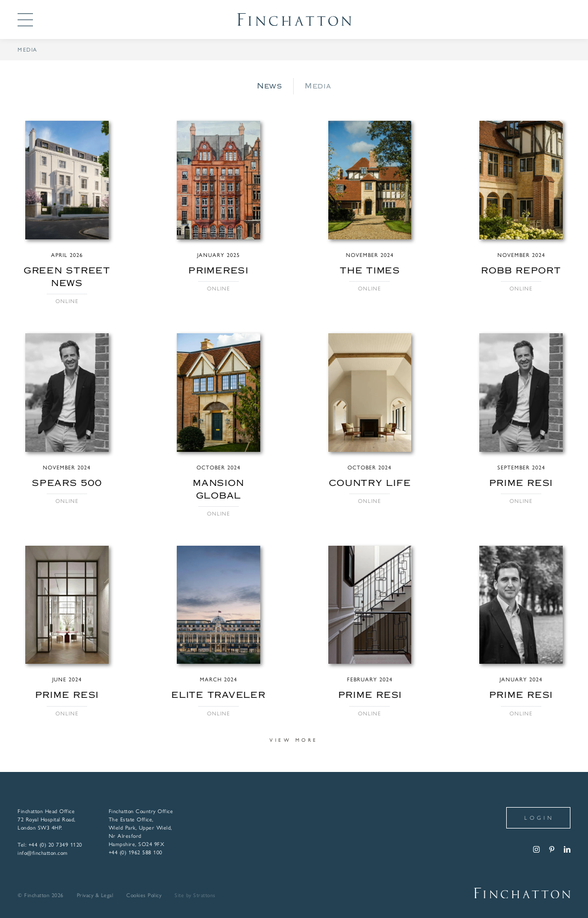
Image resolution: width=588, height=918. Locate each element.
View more (294, 740)
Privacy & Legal (95, 895)
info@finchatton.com (43, 853)
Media (318, 86)
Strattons (205, 895)
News (270, 86)
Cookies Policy (144, 895)
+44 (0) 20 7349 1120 (55, 845)
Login (539, 818)
